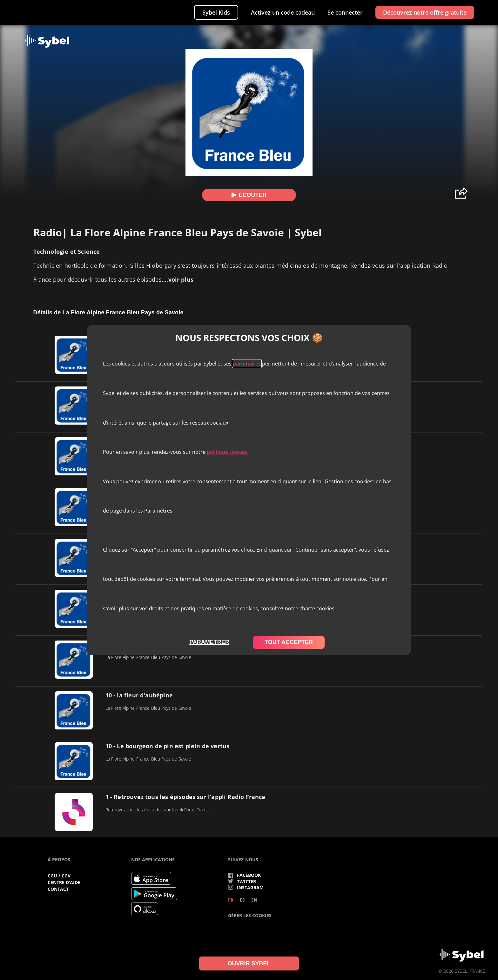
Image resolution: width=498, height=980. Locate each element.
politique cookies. (228, 452)
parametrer (209, 642)
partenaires (247, 364)
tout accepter (289, 642)
